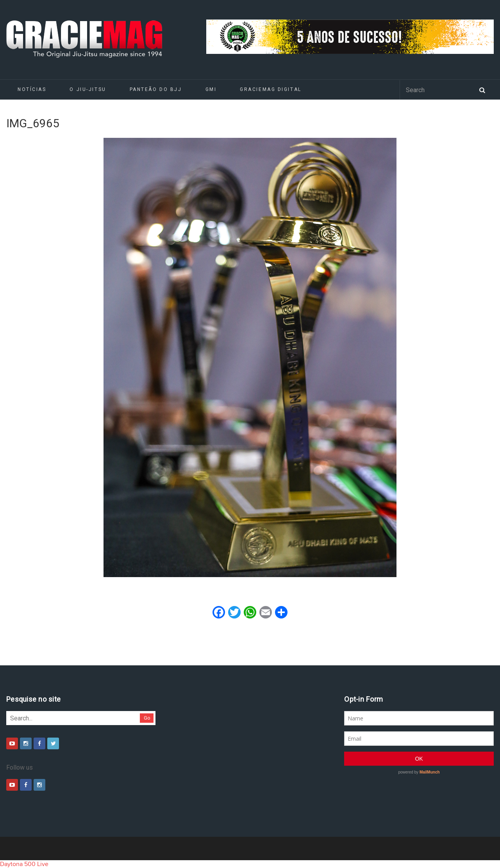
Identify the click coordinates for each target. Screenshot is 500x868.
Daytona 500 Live (24, 864)
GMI (211, 89)
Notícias (32, 89)
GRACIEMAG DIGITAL (271, 89)
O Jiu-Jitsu (88, 89)
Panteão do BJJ (156, 89)
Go (147, 718)
